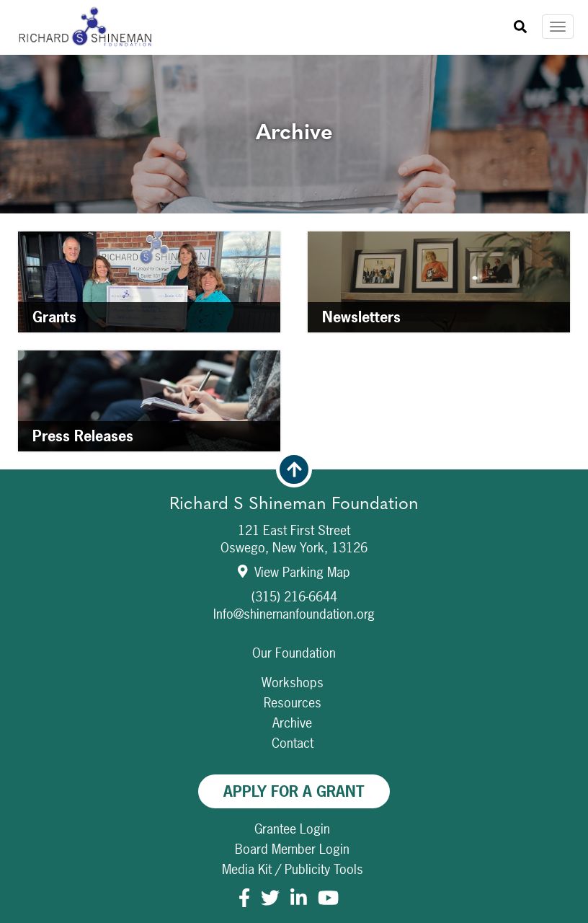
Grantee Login (292, 829)
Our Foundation (294, 653)
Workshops (293, 683)
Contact (293, 743)
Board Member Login (292, 849)
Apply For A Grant (294, 791)
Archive (292, 723)
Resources (293, 703)
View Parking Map (294, 572)
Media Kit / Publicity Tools (293, 869)
